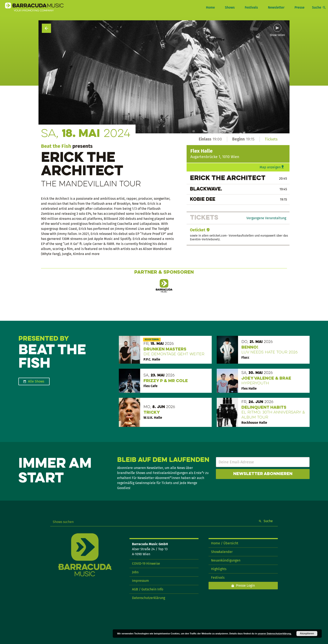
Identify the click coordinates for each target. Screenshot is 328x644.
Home (210, 7)
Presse (300, 7)
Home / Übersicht (225, 543)
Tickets (271, 139)
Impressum (140, 581)
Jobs (135, 572)
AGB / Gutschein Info (148, 589)
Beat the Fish (56, 146)
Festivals (251, 7)
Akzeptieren (307, 634)
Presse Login (245, 585)
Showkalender (222, 552)
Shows (230, 7)
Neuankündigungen (226, 560)
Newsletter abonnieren (263, 474)
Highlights (219, 569)
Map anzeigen (270, 167)
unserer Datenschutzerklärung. (275, 634)
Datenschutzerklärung (149, 598)
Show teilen (277, 35)
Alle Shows (36, 381)
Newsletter (276, 7)
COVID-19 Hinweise (146, 563)
